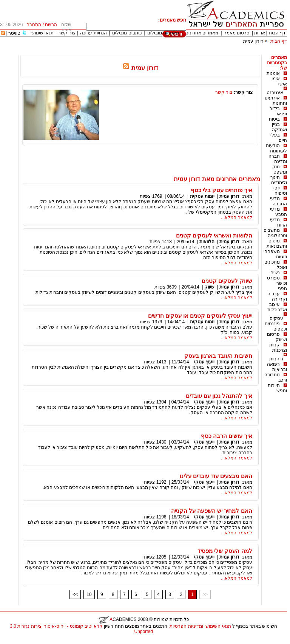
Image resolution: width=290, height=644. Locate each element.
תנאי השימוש (218, 626)
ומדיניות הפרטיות (186, 626)
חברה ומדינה (278, 159)
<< (75, 594)
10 (89, 594)
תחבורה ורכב (276, 377)
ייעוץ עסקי (204, 362)
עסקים (276, 318)
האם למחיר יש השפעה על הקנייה (212, 511)
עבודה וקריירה (277, 296)
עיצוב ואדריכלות (277, 307)
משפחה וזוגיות (276, 254)
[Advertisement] (150, 52)
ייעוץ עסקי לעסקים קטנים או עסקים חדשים (200, 316)
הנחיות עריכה (93, 33)
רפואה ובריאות (277, 367)
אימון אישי (279, 81)
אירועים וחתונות (276, 101)
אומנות (273, 73)
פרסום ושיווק (277, 337)
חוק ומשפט (280, 169)
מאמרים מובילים (163, 33)
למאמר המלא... (236, 217)
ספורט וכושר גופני (277, 283)
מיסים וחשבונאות (277, 244)
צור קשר (67, 33)
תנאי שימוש (42, 33)
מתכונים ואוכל (276, 265)
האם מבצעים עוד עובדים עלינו (216, 476)
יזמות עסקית (202, 196)
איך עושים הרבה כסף (227, 436)
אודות (260, 33)
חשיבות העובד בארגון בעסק (218, 356)
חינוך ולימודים (279, 180)
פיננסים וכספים (276, 326)
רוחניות (276, 359)
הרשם (51, 25)
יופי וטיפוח (280, 191)
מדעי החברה (278, 201)
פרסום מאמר (237, 33)
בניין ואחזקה (279, 127)
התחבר (34, 25)
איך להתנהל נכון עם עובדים (219, 396)
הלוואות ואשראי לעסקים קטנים (214, 235)
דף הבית (277, 33)
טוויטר (14, 33)
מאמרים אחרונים (202, 33)
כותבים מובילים (127, 33)
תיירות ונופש (277, 388)
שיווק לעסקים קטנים (227, 281)
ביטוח (274, 119)
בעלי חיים (279, 138)
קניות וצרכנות (278, 348)
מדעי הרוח (278, 222)
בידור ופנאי (278, 111)
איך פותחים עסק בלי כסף (221, 190)
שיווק (209, 287)
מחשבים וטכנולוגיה (275, 233)
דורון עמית (253, 41)
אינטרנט (275, 93)
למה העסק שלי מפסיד (225, 551)
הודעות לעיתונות (276, 148)
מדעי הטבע (278, 212)
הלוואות (207, 242)
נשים (275, 273)
